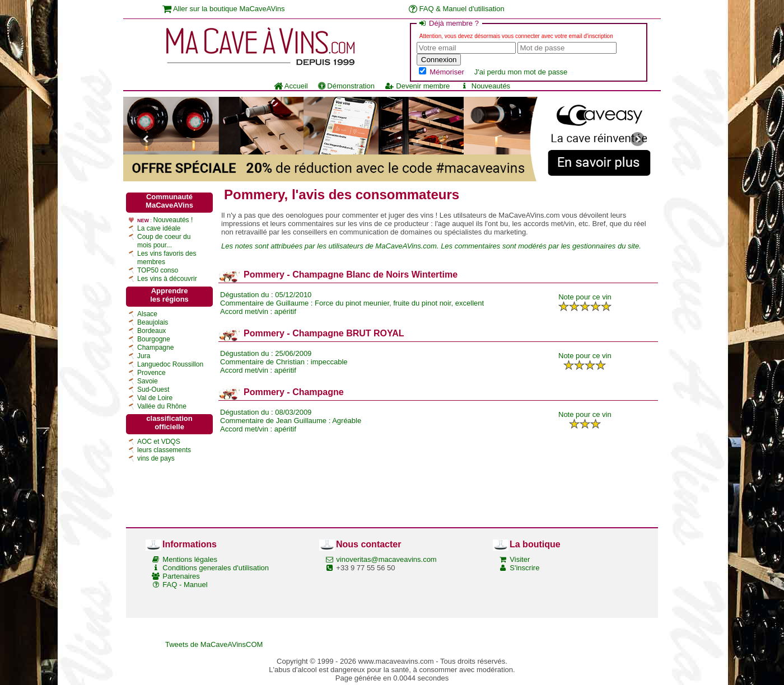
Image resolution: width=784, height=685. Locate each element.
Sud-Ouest (153, 390)
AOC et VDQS (159, 442)
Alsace (147, 314)
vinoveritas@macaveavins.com (386, 559)
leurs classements (164, 450)
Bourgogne (154, 339)
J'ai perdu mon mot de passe (521, 72)
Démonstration (346, 86)
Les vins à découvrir (167, 279)
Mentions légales (190, 559)
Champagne (155, 348)
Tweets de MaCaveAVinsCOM (214, 644)
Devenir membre (417, 86)
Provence (151, 373)
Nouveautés (485, 86)
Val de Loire (155, 398)
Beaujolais (153, 322)
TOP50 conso (158, 270)
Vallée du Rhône (162, 406)
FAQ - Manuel (185, 585)
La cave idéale (159, 228)
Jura (144, 356)
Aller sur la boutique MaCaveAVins (224, 9)
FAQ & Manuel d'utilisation (457, 9)
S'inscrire (524, 568)
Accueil (291, 86)
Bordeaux (151, 331)
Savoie (148, 381)
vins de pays (156, 458)
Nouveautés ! (173, 220)
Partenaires (181, 576)
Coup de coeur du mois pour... (164, 241)
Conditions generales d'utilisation (216, 568)
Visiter (520, 559)
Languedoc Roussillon (170, 364)
